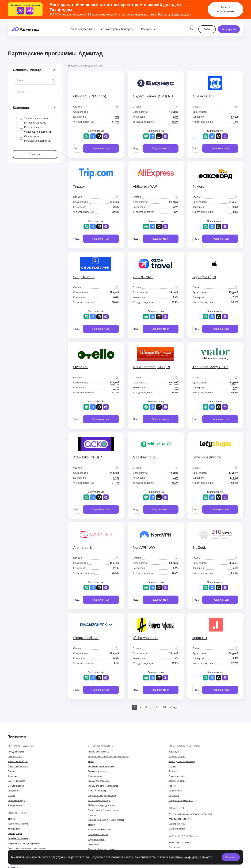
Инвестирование (177, 776)
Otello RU (81, 367)
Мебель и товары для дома (101, 805)
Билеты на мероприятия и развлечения (27, 848)
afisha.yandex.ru (146, 638)
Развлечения (175, 847)
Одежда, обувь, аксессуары (101, 849)
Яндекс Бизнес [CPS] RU (153, 96)
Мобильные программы (184, 836)
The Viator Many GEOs (210, 367)
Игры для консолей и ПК (180, 819)
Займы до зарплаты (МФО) (182, 762)
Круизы (11, 796)
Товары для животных (99, 752)
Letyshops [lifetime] (207, 457)
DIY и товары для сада (99, 800)
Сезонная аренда (16, 800)
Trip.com (80, 187)
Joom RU (200, 638)
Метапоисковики (16, 786)
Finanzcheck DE (86, 638)
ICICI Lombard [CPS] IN (151, 367)
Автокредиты (175, 752)
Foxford (198, 187)
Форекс (172, 786)
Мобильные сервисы (179, 842)
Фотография (14, 829)
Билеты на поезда (16, 781)
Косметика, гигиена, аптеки (101, 766)
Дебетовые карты (177, 781)
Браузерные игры (177, 824)
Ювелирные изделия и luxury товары (106, 820)
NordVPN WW (144, 548)
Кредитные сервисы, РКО (181, 800)
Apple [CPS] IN (204, 277)
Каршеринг (13, 776)
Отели (11, 771)
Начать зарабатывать (226, 9)
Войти (207, 29)
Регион (20, 92)
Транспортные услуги (18, 824)
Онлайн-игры (177, 808)
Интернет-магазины (101, 746)
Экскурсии (13, 791)
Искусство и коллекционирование (24, 843)
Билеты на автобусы (18, 762)
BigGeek (199, 548)
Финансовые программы (184, 746)
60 (158, 707)
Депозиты (173, 771)
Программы (17, 736)
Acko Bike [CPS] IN (88, 457)
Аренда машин (15, 805)
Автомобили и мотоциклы (100, 830)
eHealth (92, 825)
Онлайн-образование (18, 838)
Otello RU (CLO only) (90, 96)
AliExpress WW (145, 187)
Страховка (174, 796)
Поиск (20, 80)
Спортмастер (84, 277)
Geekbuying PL (145, 457)
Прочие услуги (15, 834)
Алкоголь (92, 815)
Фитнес (11, 819)
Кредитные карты (177, 757)
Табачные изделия (97, 771)
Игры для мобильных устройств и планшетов (191, 814)
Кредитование (175, 791)
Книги (91, 762)
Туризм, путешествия (21, 746)
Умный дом (94, 844)
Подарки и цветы (96, 839)
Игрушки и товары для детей (102, 796)
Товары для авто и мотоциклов (103, 786)
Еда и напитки (95, 776)
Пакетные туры (15, 757)
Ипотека (173, 766)
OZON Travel (143, 277)
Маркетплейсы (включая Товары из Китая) (109, 757)
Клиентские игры (177, 829)
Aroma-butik (83, 548)
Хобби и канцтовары (98, 791)
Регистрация (229, 29)
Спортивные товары (98, 835)
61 (165, 707)
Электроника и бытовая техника (104, 810)
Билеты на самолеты (18, 766)
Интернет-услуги (18, 813)
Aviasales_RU (203, 96)
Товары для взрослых (99, 781)
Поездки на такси (16, 752)
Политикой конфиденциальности (191, 857)
